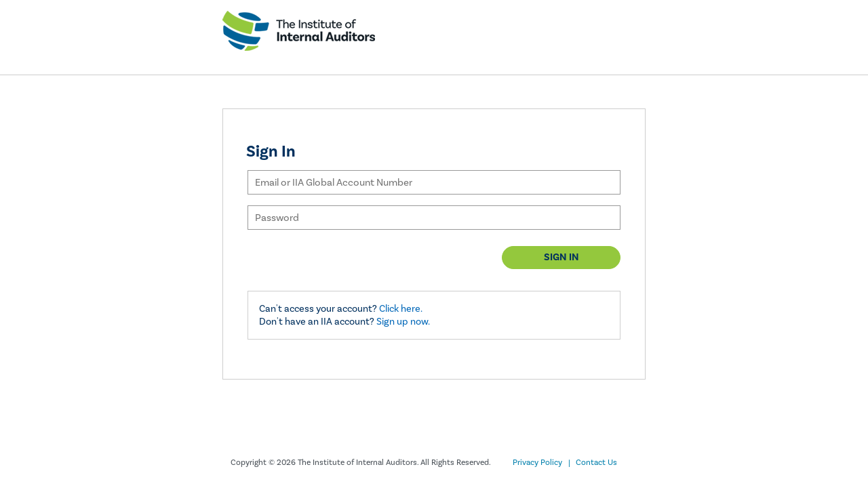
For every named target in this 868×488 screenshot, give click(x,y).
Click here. (401, 309)
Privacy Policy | (541, 463)
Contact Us (596, 463)
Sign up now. (403, 322)
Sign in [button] (561, 257)
